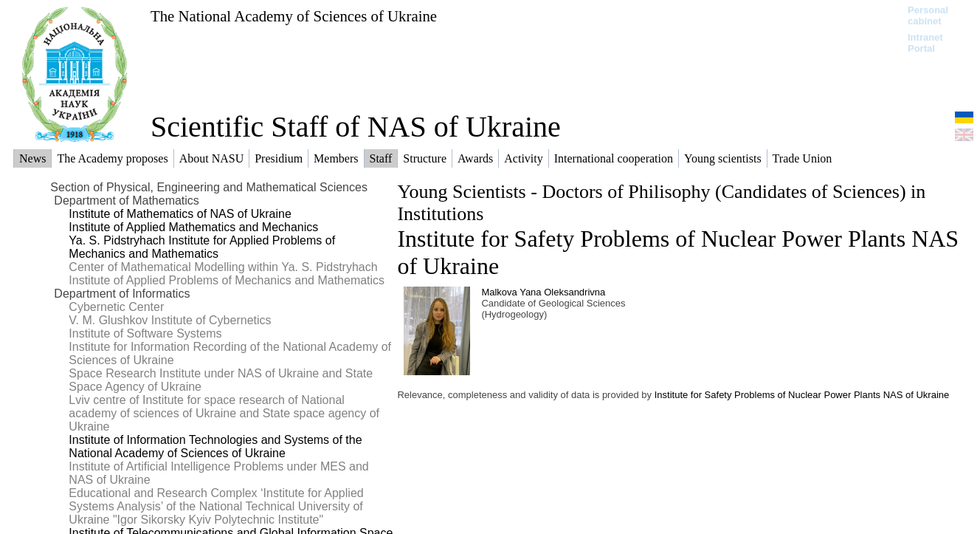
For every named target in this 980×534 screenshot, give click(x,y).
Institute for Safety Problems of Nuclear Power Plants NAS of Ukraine (802, 395)
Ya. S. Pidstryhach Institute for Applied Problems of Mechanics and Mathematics (202, 247)
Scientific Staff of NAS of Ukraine (356, 127)
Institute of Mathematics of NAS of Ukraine (180, 214)
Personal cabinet (928, 16)
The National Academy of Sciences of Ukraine (294, 16)
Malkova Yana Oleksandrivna (543, 292)
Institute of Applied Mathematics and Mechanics (193, 227)
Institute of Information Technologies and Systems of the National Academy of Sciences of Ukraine (215, 446)
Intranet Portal (925, 43)
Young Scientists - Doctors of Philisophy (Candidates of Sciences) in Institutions (661, 203)
